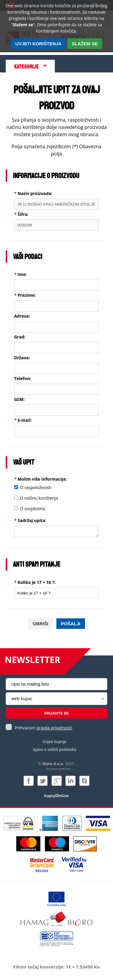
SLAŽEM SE (85, 44)
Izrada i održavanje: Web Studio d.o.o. (56, 796)
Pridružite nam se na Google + (57, 781)
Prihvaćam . (44, 728)
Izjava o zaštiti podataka (55, 749)
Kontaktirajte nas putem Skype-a (84, 781)
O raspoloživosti (36, 487)
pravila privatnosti (54, 728)
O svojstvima (32, 509)
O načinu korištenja (39, 498)
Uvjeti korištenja (38, 44)
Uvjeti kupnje (54, 741)
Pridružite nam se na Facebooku (29, 781)
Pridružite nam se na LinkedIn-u (71, 781)
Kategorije (26, 67)
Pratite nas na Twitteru (42, 781)
